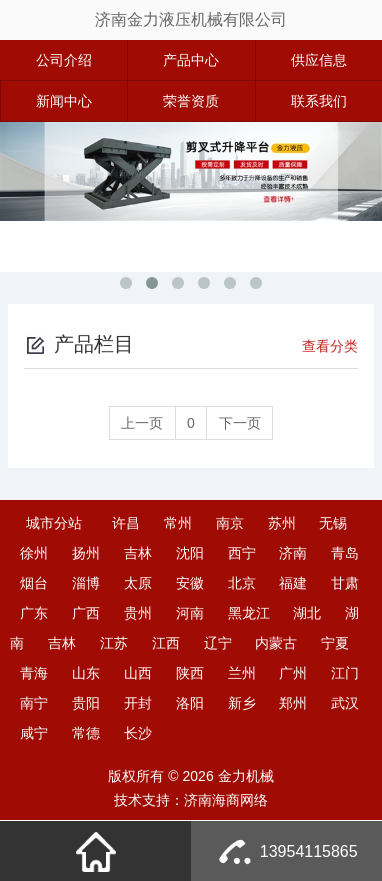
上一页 (141, 423)
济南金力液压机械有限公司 (191, 19)
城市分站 (54, 523)
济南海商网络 (226, 800)
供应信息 (319, 60)
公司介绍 (64, 60)
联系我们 (319, 101)
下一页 (241, 423)
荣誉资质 (191, 101)
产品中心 (191, 60)
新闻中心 (64, 101)
